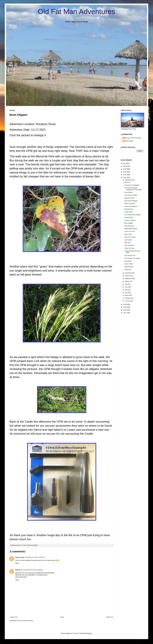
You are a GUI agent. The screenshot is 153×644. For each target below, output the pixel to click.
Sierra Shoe (128, 234)
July (126, 284)
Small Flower (129, 212)
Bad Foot (127, 182)
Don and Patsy (129, 245)
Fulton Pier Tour (130, 248)
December (128, 180)
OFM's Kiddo (129, 141)
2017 (125, 313)
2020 (125, 304)
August (127, 281)
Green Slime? (129, 264)
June (127, 287)
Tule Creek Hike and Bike (133, 215)
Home (62, 617)
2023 (125, 172)
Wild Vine (127, 243)
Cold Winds (128, 240)
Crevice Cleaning (130, 220)
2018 (125, 310)
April (126, 293)
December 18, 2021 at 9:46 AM (33, 570)
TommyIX (75, 633)
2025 (125, 166)
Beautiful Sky (129, 209)
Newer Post (14, 617)
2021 (125, 178)
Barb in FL (19, 570)
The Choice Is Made (131, 195)
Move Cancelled (130, 204)
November (128, 273)
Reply (17, 563)
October (128, 276)
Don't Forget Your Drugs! (132, 258)
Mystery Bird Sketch (131, 229)
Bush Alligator (129, 223)
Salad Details (129, 217)
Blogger (90, 633)
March (127, 295)
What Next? (128, 261)
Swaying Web (129, 267)
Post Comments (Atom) (26, 621)
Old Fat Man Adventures (77, 12)
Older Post (110, 617)
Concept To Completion (132, 185)
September (128, 279)
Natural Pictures (130, 198)
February (128, 298)
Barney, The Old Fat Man (133, 138)
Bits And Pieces (129, 226)
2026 (125, 164)
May (126, 290)
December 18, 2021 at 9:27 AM (35, 557)
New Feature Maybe (131, 201)
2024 (125, 169)
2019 (125, 307)
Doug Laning (20, 557)
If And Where (129, 192)
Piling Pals (128, 270)
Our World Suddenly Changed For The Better (133, 189)
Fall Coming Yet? (130, 256)
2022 (125, 175)
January (128, 301)
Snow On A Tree (130, 231)
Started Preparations (131, 206)
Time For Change (130, 237)
